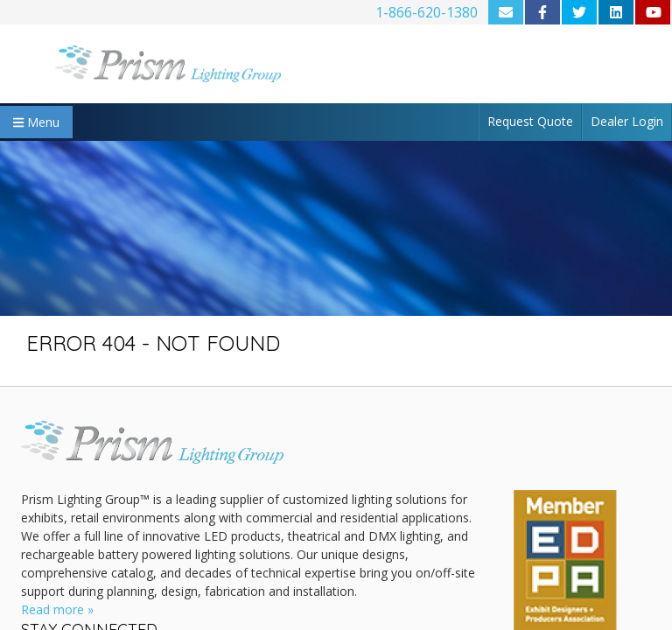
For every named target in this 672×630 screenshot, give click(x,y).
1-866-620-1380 (427, 12)
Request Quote (530, 121)
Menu (36, 122)
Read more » (57, 609)
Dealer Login (627, 121)
